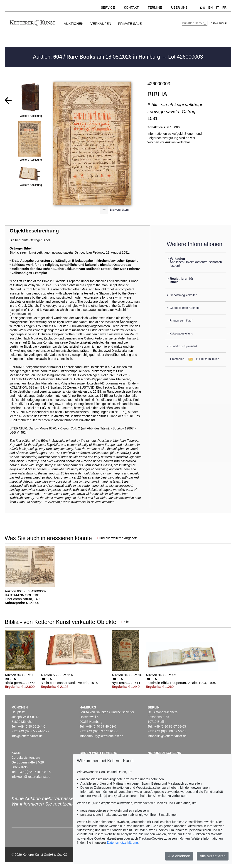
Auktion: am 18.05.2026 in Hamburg (97, 57)
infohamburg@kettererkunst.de (101, 736)
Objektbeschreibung (34, 231)
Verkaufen (101, 24)
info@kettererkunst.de (27, 736)
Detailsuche (219, 24)
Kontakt (131, 7)
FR (225, 7)
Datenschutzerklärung (122, 843)
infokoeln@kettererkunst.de (31, 777)
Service (108, 7)
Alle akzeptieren (213, 856)
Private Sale (130, 24)
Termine (155, 7)
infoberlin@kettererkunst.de (167, 736)
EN (210, 7)
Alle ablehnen (179, 856)
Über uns (179, 7)
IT (217, 7)
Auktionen (74, 24)
